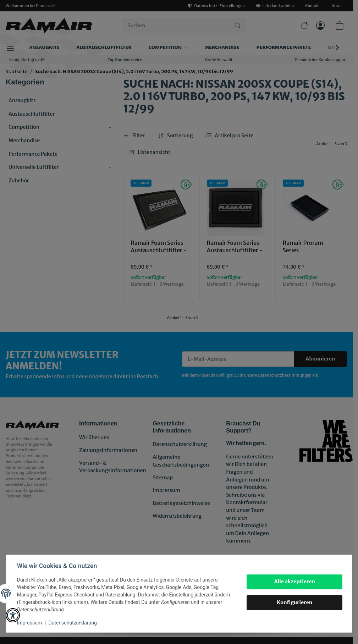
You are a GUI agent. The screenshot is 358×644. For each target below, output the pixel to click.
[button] (13, 615)
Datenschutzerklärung (73, 623)
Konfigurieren (294, 602)
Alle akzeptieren (294, 582)
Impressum (30, 623)
